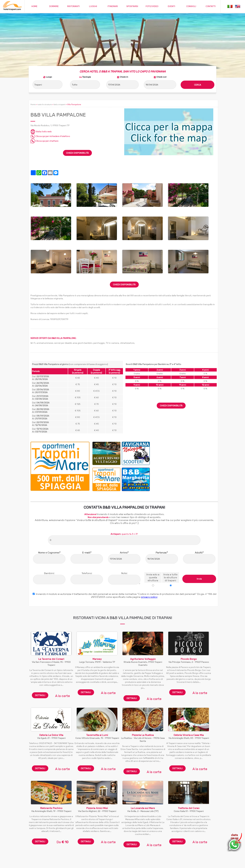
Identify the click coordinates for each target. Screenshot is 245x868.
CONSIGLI (191, 6)
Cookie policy (194, 864)
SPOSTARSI (132, 6)
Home (33, 67)
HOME (34, 6)
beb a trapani (60, 67)
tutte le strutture (45, 67)
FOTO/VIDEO (152, 6)
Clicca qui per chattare (44, 104)
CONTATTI (211, 6)
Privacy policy (209, 864)
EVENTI (171, 6)
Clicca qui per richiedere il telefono (50, 99)
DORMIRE (54, 6)
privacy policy (149, 560)
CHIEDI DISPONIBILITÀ (77, 116)
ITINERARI (113, 6)
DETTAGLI (40, 658)
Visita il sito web (41, 94)
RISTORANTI (73, 6)
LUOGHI (93, 6)
